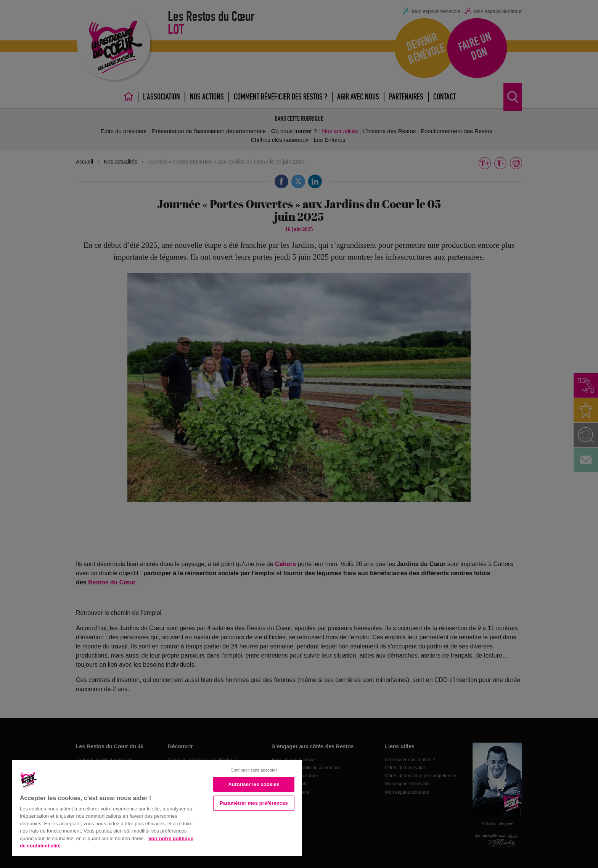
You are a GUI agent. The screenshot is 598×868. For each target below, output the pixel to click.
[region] (157, 807)
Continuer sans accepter (254, 770)
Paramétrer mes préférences (254, 803)
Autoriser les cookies (254, 784)
